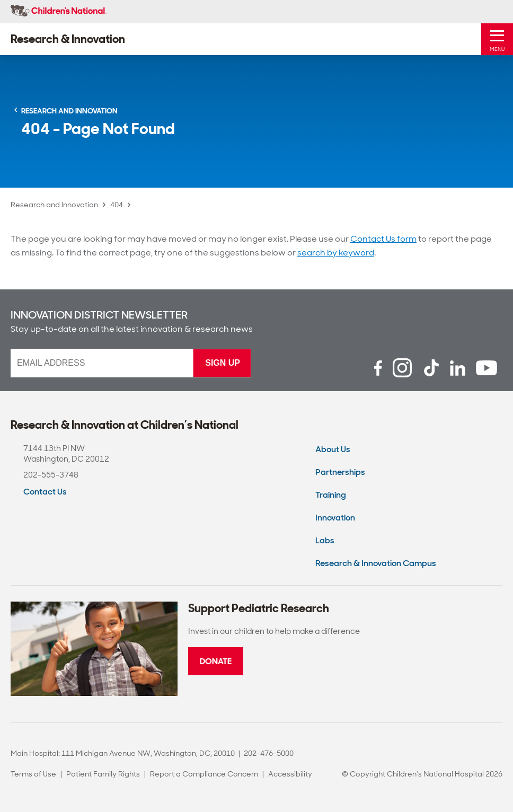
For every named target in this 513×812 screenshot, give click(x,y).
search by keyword (336, 253)
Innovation (335, 518)
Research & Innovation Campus (376, 563)
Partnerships (340, 472)
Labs (325, 540)
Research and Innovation (54, 205)
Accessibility (290, 774)
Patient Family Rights (103, 774)
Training (331, 495)
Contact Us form (383, 239)
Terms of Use (33, 774)
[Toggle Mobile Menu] (497, 39)
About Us (333, 449)
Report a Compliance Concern (204, 774)
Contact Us (45, 492)
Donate (216, 661)
